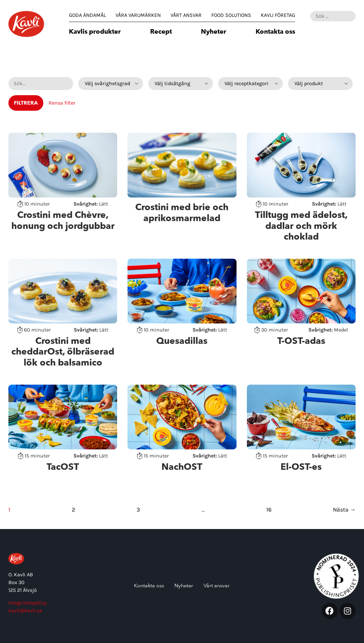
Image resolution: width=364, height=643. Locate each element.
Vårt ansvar (186, 15)
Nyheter (214, 32)
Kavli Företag (278, 15)
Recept (161, 32)
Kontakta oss (275, 32)
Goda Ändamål (87, 15)
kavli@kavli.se (25, 610)
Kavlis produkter (95, 32)
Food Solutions (231, 15)
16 (269, 510)
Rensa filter (62, 103)
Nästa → (344, 510)
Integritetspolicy (28, 603)
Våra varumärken (138, 15)
